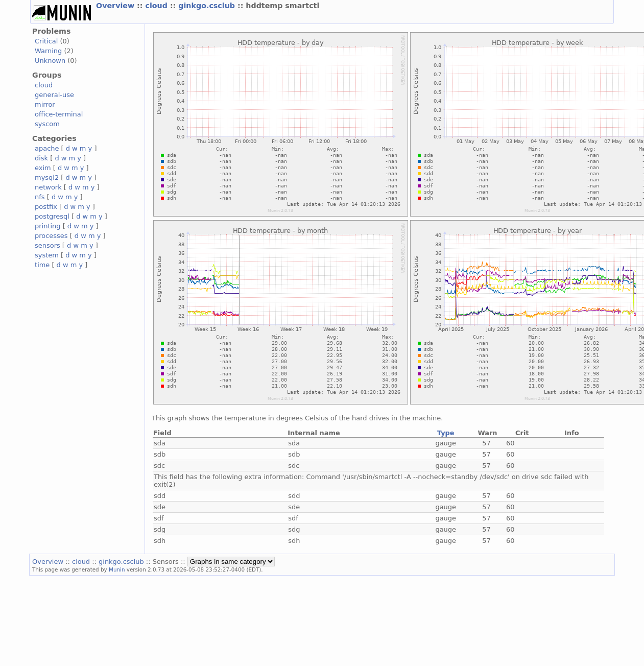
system (47, 255)
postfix (46, 207)
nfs (40, 197)
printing (47, 226)
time (42, 265)
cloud (157, 6)
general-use (54, 95)
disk (41, 158)
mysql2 (47, 177)
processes (51, 236)
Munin (117, 569)
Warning (48, 51)
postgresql (52, 216)
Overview (116, 6)
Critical (46, 41)
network (48, 187)
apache (47, 148)
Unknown (50, 61)
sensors (47, 245)
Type (446, 433)
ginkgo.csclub (208, 6)
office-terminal (59, 114)
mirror (45, 104)
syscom (47, 124)
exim (43, 168)
